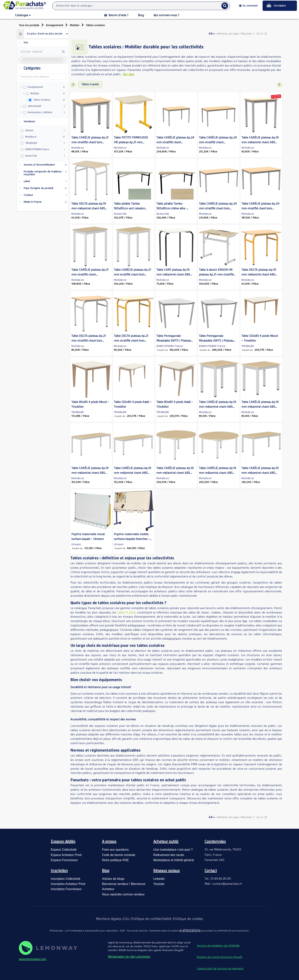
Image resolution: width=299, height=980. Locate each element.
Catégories (32, 68)
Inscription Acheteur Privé (68, 884)
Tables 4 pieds (90, 84)
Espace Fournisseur (64, 860)
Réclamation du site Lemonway (129, 957)
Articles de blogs (113, 879)
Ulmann (76, 544)
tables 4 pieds (127, 612)
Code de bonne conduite (119, 855)
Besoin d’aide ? (116, 15)
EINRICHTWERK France (170, 346)
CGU (126, 919)
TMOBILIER (248, 346)
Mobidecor (78, 148)
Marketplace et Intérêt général (174, 860)
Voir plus (128, 74)
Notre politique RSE (115, 860)
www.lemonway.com (33, 959)
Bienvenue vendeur (115, 884)
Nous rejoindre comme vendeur (123, 894)
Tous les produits (29, 25)
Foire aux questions (115, 850)
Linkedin (159, 879)
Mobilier (75, 25)
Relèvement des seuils (169, 855)
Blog (141, 15)
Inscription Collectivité (66, 879)
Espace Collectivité (64, 850)
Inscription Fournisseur (66, 889)
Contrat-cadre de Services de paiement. (220, 969)
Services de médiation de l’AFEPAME (218, 946)
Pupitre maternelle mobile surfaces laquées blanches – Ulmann (132, 539)
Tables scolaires (95, 25)
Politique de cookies (188, 919)
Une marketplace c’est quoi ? (173, 850)
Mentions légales (109, 919)
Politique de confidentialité (151, 919)
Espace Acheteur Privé (66, 855)
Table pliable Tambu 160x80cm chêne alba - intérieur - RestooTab (172, 208)
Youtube (159, 884)
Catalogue (23, 15)
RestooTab (120, 214)
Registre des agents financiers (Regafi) (220, 957)
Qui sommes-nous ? (166, 15)
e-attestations (190, 930)
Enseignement (55, 25)
